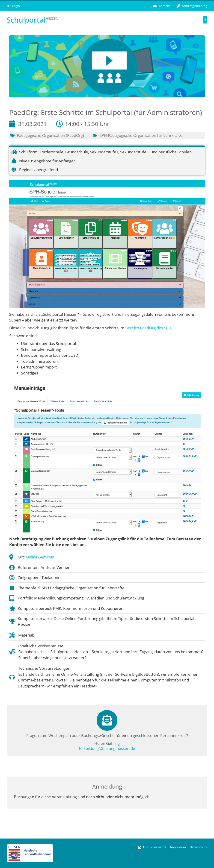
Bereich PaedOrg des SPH (148, 328)
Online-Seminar (40, 557)
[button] (205, 20)
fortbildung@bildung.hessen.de (107, 748)
